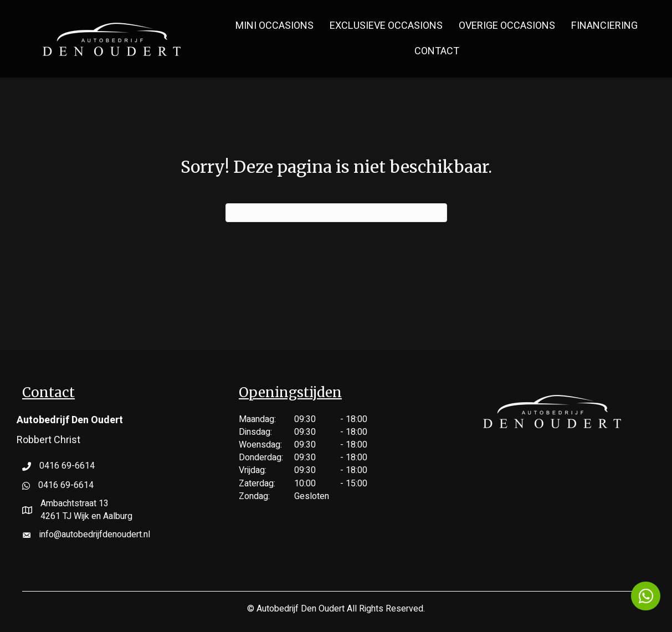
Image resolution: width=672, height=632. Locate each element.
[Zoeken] (336, 213)
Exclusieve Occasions (386, 26)
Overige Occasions (507, 26)
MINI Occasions (275, 26)
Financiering (604, 26)
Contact (437, 51)
